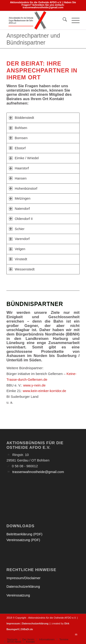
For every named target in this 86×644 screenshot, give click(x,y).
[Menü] (73, 20)
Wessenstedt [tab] (22, 269)
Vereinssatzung (18, 595)
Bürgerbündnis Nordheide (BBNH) (48, 334)
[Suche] (62, 20)
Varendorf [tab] (19, 239)
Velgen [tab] (17, 249)
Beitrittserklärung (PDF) (24, 534)
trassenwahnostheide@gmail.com (43, 7)
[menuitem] (62, 20)
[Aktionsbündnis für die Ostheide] (36, 20)
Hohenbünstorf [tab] (23, 188)
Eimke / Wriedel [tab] (24, 158)
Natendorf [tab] (19, 208)
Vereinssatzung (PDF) (23, 540)
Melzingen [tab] (20, 198)
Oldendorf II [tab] (21, 219)
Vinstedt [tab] (18, 259)
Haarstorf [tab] (19, 168)
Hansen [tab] (18, 178)
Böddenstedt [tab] (21, 118)
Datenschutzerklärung (23, 586)
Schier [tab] (17, 229)
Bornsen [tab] (18, 138)
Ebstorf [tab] (17, 148)
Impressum (13, 623)
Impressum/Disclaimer (23, 578)
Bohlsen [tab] (18, 128)
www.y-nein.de (34, 385)
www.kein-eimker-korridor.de (44, 391)
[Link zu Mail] (76, 635)
